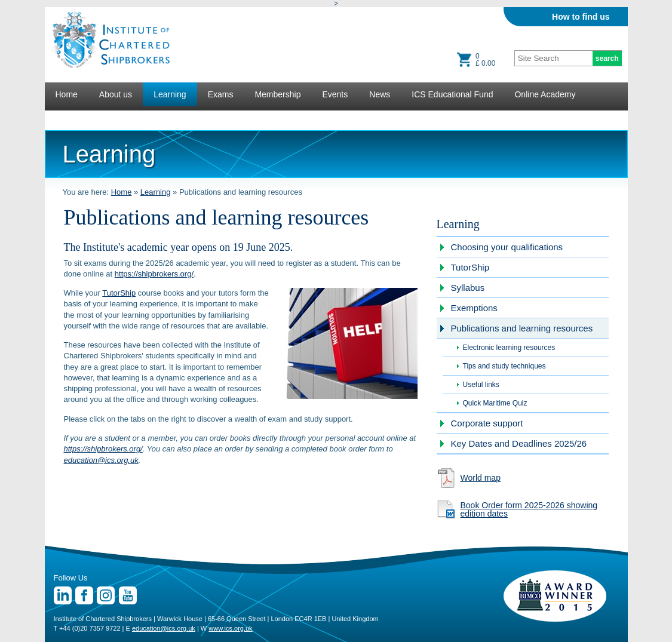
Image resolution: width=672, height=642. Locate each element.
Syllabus (468, 288)
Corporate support (487, 423)
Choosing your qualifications (507, 247)
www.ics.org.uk (230, 628)
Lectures (72, 118)
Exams (221, 94)
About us (116, 94)
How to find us (581, 17)
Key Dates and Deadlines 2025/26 (519, 443)
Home (67, 94)
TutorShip (119, 293)
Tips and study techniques (504, 366)
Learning (170, 94)
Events (335, 94)
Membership (277, 94)
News (380, 94)
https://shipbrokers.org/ (154, 274)
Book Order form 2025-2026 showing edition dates (529, 509)
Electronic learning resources (509, 348)
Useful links (481, 385)
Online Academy (545, 94)
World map (481, 478)
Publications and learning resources (522, 328)
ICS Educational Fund (452, 94)
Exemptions (474, 308)
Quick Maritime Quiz (495, 403)
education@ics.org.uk (101, 460)
